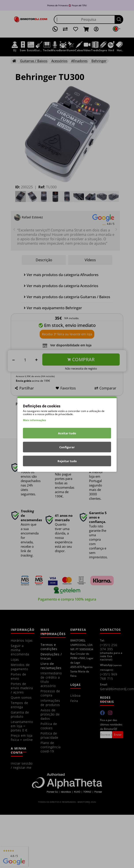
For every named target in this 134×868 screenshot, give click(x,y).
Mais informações (34, 420)
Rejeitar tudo (67, 461)
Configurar (67, 447)
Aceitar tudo (67, 433)
